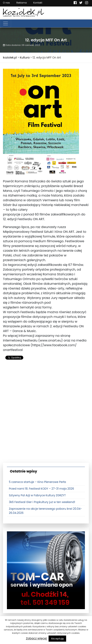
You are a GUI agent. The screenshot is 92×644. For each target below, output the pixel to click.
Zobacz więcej (36, 638)
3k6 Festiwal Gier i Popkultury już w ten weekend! (42, 502)
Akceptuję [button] (57, 639)
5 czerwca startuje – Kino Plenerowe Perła (37, 482)
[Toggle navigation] (6, 23)
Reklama (22, 3)
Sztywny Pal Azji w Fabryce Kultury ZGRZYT (37, 495)
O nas (6, 3)
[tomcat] (46, 570)
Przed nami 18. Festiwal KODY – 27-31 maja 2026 (41, 489)
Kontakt (38, 3)
